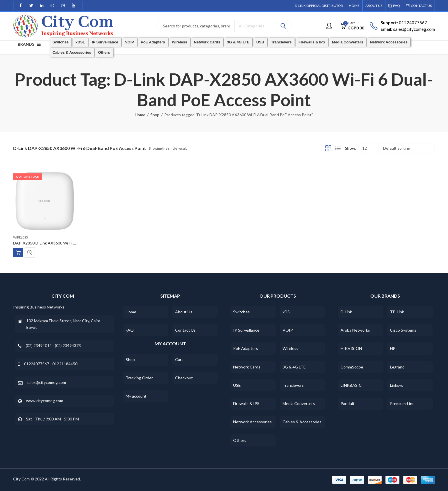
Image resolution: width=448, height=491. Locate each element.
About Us (184, 312)
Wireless (20, 237)
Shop (155, 115)
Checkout (184, 378)
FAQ (130, 330)
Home (140, 115)
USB (237, 385)
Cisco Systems (403, 330)
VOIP (288, 330)
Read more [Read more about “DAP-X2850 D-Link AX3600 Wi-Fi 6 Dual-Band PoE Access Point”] (18, 252)
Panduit (348, 403)
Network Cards (247, 367)
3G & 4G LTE (294, 367)
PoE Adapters (246, 348)
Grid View (328, 148)
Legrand (397, 367)
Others (240, 440)
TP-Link (397, 312)
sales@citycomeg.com (46, 382)
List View (338, 148)
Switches (241, 312)
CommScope (352, 367)
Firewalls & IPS (246, 403)
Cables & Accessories (302, 422)
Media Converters (299, 403)
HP (393, 348)
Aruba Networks (355, 330)
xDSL (287, 312)
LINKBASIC (351, 385)
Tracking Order (139, 378)
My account (136, 396)
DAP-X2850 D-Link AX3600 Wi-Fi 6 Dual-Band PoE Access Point (70, 243)
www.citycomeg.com (45, 401)
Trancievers (293, 385)
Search (283, 26)
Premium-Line (402, 403)
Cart (179, 359)
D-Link (346, 312)
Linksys (397, 385)
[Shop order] (407, 148)
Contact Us (185, 330)
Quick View (30, 252)
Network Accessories (252, 422)
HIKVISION (351, 348)
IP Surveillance (246, 330)
